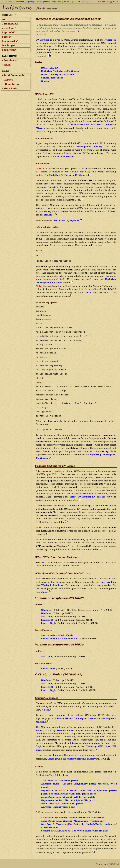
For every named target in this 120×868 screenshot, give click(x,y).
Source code (48, 635)
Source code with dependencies (59, 639)
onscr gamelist (44, 2)
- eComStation (11, 84)
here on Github (65, 156)
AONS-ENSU (100, 506)
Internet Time (108, 2)
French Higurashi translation (87, 818)
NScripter (110, 40)
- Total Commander (14, 75)
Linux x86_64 (49, 623)
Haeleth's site (65, 730)
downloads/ (9, 50)
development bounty (89, 147)
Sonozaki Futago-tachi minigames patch (73, 794)
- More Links (10, 88)
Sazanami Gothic (46, 187)
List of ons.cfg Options (66, 220)
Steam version (49, 827)
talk (90, 2)
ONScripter (42, 40)
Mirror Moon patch (67, 780)
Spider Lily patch (85, 800)
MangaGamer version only (89, 821)
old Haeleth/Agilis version (96, 824)
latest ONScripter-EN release (88, 497)
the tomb (67, 2)
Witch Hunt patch (84, 797)
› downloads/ (10, 60)
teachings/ (8, 45)
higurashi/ (8, 32)
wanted (77, 2)
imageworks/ (10, 41)
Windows (46, 610)
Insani (39, 730)
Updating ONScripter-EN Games (60, 71)
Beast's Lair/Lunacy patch (80, 784)
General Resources (52, 78)
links (84, 2)
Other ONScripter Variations (58, 74)
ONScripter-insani (94, 153)
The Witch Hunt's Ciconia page (90, 831)
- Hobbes (7, 80)
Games (45, 81)
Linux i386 (47, 620)
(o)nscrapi (31, 2)
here (88, 292)
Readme (49, 215)
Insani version (62, 807)
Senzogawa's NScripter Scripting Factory (72, 759)
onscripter (20, 2)
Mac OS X (47, 617)
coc (4, 20)
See (38, 562)
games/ (6, 37)
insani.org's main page (86, 743)
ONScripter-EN (50, 68)
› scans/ (7, 65)
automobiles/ (10, 24)
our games (57, 2)
